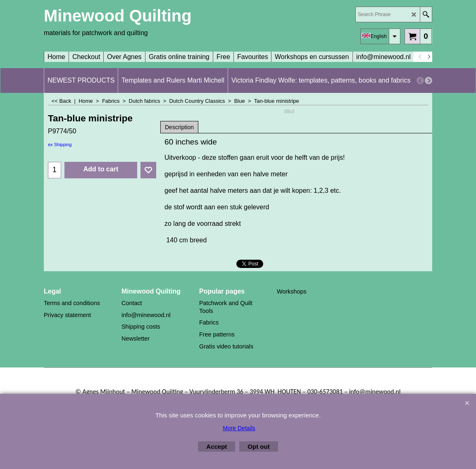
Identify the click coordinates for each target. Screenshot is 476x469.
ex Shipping (60, 144)
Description (179, 127)
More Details (239, 428)
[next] (428, 57)
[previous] (420, 57)
